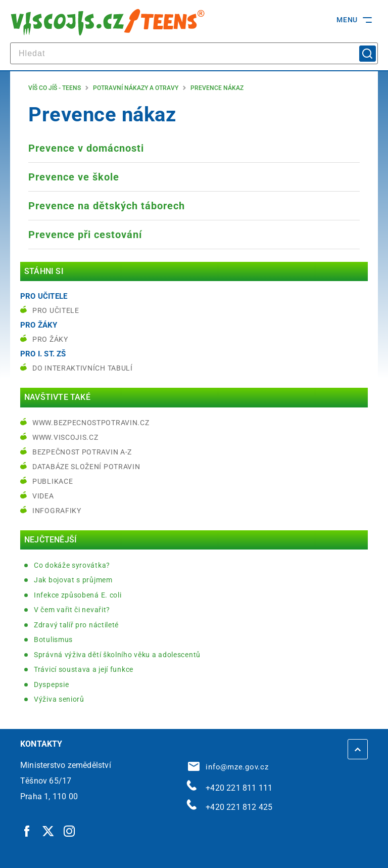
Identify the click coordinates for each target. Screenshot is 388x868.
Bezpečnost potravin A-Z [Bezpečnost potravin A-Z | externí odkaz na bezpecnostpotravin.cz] (82, 452)
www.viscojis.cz (65, 437)
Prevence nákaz (217, 88)
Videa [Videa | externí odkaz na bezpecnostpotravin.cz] (43, 496)
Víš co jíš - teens (55, 88)
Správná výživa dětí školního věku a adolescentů (117, 655)
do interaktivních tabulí (83, 368)
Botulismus (53, 639)
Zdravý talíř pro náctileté (76, 625)
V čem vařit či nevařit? (72, 610)
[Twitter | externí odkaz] (48, 831)
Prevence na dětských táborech (107, 206)
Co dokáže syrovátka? (72, 565)
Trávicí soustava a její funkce (84, 669)
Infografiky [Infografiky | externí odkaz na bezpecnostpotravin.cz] (57, 511)
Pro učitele (56, 310)
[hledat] (194, 53)
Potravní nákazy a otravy (136, 88)
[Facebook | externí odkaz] (27, 831)
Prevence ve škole (74, 177)
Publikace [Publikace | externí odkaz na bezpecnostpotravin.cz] (53, 481)
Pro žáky (50, 339)
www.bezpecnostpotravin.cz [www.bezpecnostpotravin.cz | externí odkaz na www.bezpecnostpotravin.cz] (91, 423)
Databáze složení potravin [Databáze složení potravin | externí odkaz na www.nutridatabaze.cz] (86, 467)
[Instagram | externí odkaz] (70, 831)
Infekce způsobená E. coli (78, 595)
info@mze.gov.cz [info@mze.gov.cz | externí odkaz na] (228, 767)
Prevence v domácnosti (86, 148)
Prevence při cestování (85, 235)
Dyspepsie (51, 684)
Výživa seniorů (59, 699)
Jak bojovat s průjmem (73, 580)
